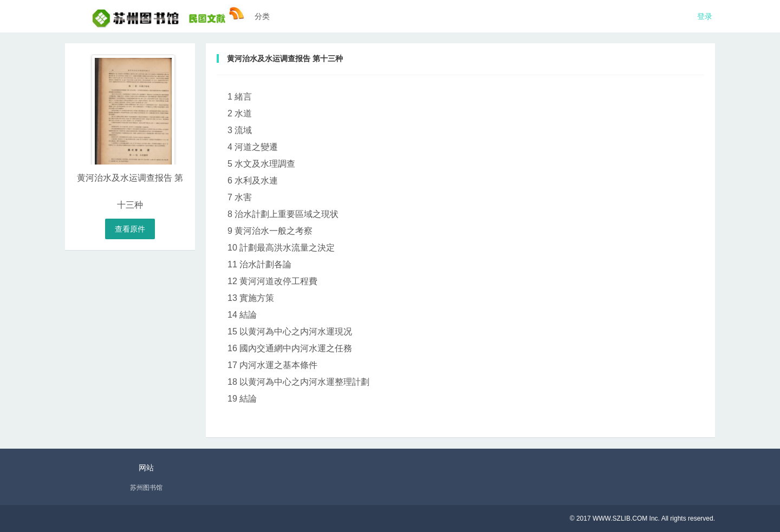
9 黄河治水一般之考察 (270, 231)
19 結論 (242, 399)
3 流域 (240, 130)
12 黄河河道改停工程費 (272, 281)
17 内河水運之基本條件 (272, 365)
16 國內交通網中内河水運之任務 (290, 348)
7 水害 (240, 197)
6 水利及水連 (253, 180)
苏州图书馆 (146, 488)
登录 (705, 16)
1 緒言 (240, 97)
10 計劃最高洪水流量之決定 (281, 248)
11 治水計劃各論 (259, 264)
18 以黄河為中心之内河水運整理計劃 (298, 382)
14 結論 (242, 315)
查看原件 (130, 229)
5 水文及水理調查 (261, 164)
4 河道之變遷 (253, 147)
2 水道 (240, 113)
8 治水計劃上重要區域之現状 (283, 214)
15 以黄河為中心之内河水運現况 (290, 331)
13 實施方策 (251, 298)
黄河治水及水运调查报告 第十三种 (285, 58)
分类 (262, 16)
